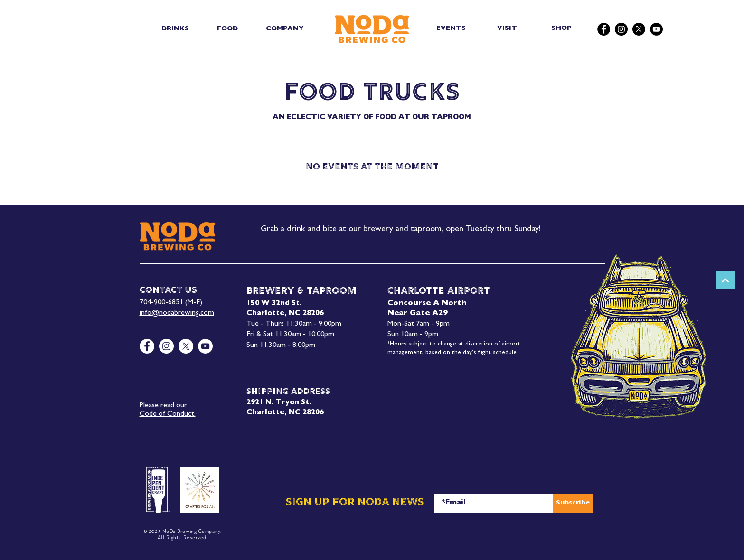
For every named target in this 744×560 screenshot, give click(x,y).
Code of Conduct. (168, 414)
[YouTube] (656, 29)
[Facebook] (604, 29)
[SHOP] (562, 29)
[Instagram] (621, 29)
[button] (175, 29)
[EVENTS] (452, 29)
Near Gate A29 (418, 314)
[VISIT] (508, 29)
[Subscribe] (573, 503)
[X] (639, 29)
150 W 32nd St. (274, 304)
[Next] (725, 280)
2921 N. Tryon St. (279, 403)
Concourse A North (427, 304)
